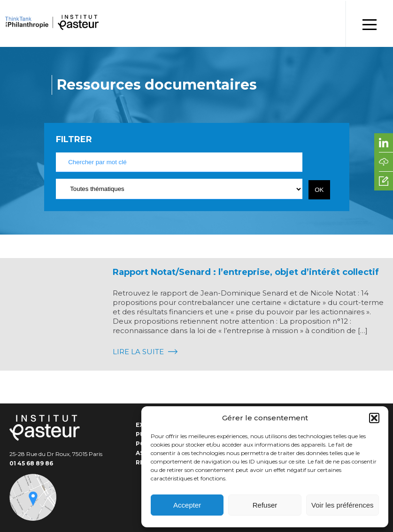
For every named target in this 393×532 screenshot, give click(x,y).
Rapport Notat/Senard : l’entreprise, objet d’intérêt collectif (246, 272)
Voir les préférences (343, 505)
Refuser (265, 505)
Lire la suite (145, 352)
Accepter (187, 505)
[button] (374, 418)
